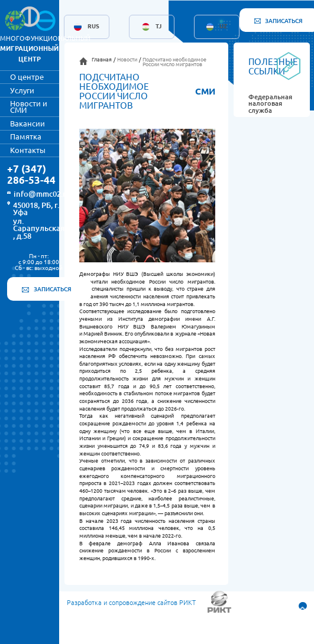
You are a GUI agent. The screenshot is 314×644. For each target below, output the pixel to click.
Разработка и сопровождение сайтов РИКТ (131, 603)
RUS (93, 27)
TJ (158, 27)
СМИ (205, 92)
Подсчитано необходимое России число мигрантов (174, 62)
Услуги (22, 90)
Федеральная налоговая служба (270, 104)
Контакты (28, 150)
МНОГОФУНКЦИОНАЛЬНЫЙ (45, 49)
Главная (102, 60)
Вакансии (27, 123)
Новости (127, 60)
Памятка (26, 136)
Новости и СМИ (29, 107)
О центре (27, 77)
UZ (223, 27)
